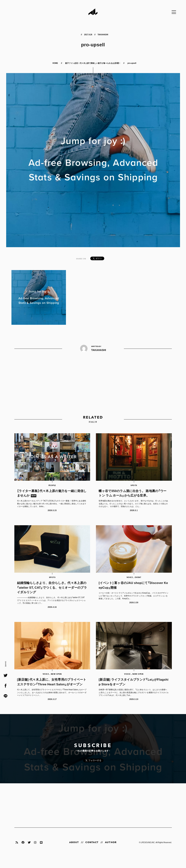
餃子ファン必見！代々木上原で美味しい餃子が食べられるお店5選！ (93, 63)
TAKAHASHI (103, 34)
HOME (55, 63)
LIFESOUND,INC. (148, 853)
